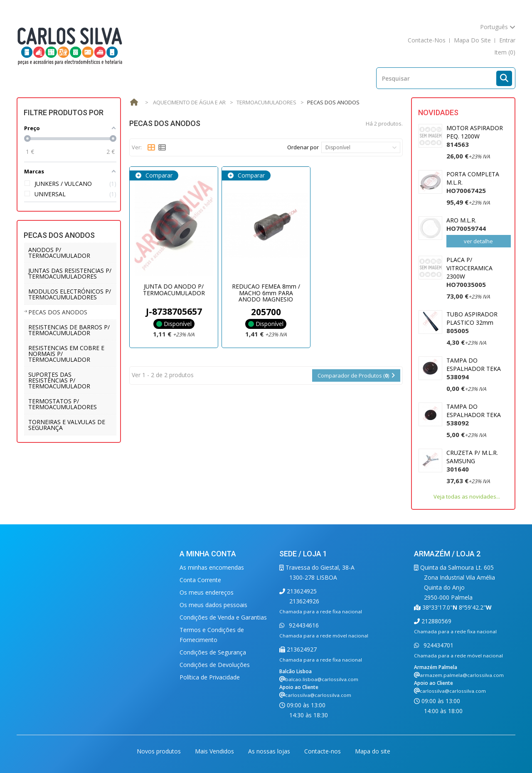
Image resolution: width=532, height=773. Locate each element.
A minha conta (208, 554)
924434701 (438, 645)
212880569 (436, 621)
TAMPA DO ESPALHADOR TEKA (474, 369)
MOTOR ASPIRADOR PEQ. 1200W (475, 136)
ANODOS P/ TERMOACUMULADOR (59, 253)
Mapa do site (373, 751)
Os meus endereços (207, 592)
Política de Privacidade (210, 677)
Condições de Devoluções (215, 665)
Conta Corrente (200, 580)
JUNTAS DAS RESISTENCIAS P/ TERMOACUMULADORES (70, 273)
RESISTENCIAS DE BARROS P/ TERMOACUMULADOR (69, 330)
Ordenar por (303, 147)
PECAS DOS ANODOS (58, 312)
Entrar (507, 40)
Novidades (438, 112)
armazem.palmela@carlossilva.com (462, 675)
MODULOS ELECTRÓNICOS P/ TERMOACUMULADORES (70, 294)
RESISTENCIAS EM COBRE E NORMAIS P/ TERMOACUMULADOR (66, 354)
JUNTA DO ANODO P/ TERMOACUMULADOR (174, 289)
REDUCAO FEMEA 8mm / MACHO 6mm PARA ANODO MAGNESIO (266, 293)
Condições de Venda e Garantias (223, 617)
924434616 (303, 625)
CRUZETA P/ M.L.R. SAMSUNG (472, 461)
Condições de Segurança (213, 652)
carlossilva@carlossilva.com (318, 695)
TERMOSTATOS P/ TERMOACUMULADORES (63, 404)
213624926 (304, 601)
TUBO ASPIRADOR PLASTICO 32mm (472, 322)
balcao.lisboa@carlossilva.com (322, 679)
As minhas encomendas (212, 567)
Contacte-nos (323, 751)
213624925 (301, 591)
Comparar (158, 175)
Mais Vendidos (215, 751)
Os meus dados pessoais (213, 605)
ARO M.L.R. (466, 224)
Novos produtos (160, 751)
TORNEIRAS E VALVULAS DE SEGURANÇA (67, 425)
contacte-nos (427, 40)
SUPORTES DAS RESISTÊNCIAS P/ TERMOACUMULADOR (59, 380)
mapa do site (472, 40)
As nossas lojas (270, 751)
